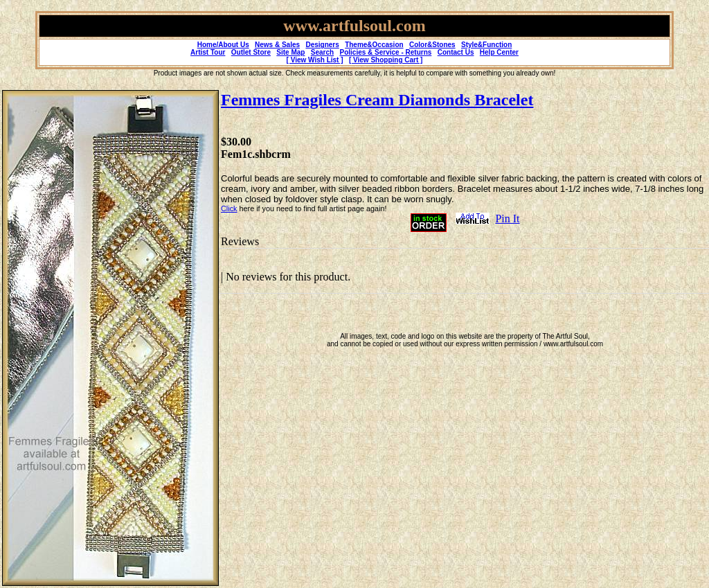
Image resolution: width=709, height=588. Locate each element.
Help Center (499, 52)
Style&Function (486, 45)
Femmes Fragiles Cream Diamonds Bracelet (377, 100)
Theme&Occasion (374, 45)
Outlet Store (251, 52)
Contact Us (456, 52)
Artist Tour (208, 52)
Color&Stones (432, 45)
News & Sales (277, 45)
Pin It (507, 219)
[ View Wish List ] (315, 60)
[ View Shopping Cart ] (386, 60)
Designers (322, 45)
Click (229, 208)
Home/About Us (223, 45)
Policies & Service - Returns (386, 52)
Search (322, 52)
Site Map (290, 52)
